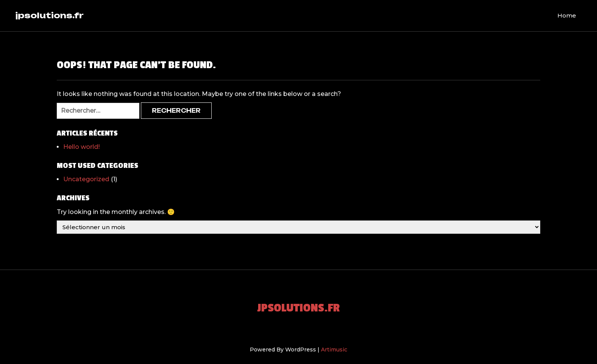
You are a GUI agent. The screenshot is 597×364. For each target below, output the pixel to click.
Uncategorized (86, 179)
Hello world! (81, 147)
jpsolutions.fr (49, 15)
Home (567, 15)
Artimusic (334, 350)
